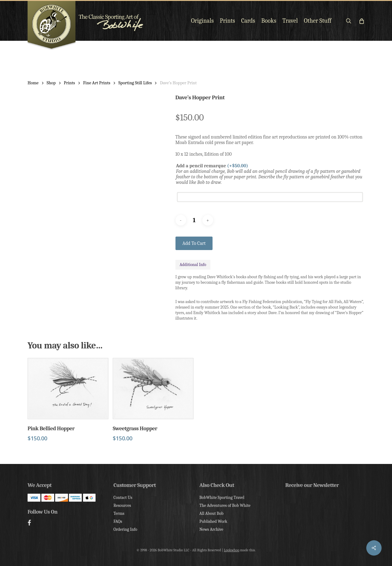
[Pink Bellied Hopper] (68, 389)
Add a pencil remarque (212, 166)
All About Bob (211, 513)
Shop (51, 83)
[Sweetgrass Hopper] (153, 389)
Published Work (213, 521)
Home (33, 83)
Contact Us (123, 498)
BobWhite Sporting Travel (222, 498)
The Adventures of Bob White (225, 505)
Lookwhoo (232, 550)
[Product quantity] (194, 220)
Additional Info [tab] (193, 265)
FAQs (118, 521)
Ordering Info (125, 529)
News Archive (211, 529)
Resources (122, 505)
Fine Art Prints (97, 83)
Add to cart (194, 243)
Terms (119, 513)
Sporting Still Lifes (135, 83)
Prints (69, 83)
